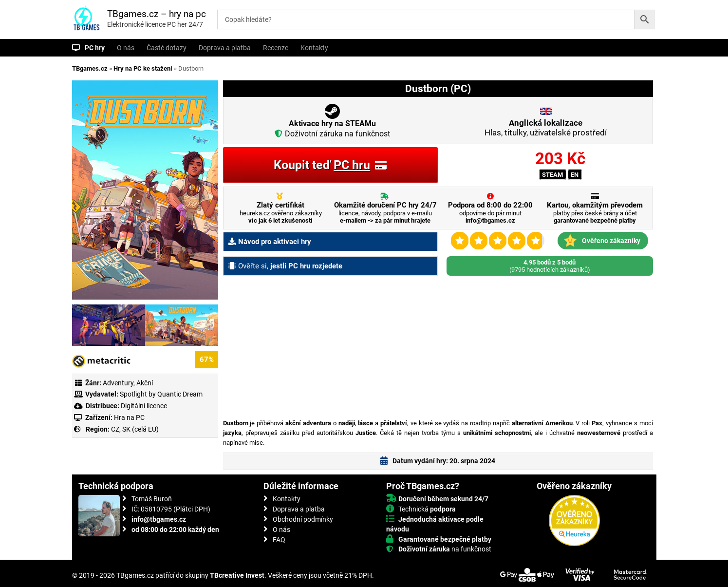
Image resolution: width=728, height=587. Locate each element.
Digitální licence (143, 406)
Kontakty (314, 48)
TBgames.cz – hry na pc (157, 14)
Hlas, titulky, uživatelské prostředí (546, 128)
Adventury (118, 383)
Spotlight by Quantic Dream (161, 394)
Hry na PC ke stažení (143, 68)
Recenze (276, 48)
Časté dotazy (167, 48)
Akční (145, 383)
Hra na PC (129, 417)
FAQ (279, 540)
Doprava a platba (225, 48)
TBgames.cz (90, 68)
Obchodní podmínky (303, 519)
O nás (126, 48)
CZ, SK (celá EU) (135, 429)
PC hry (95, 48)
